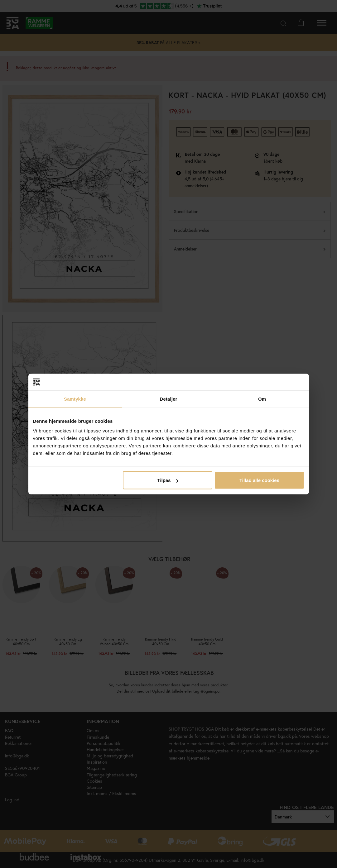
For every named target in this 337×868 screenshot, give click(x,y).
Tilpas (168, 480)
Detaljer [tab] (169, 399)
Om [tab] (262, 399)
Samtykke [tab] (75, 399)
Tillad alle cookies (259, 480)
